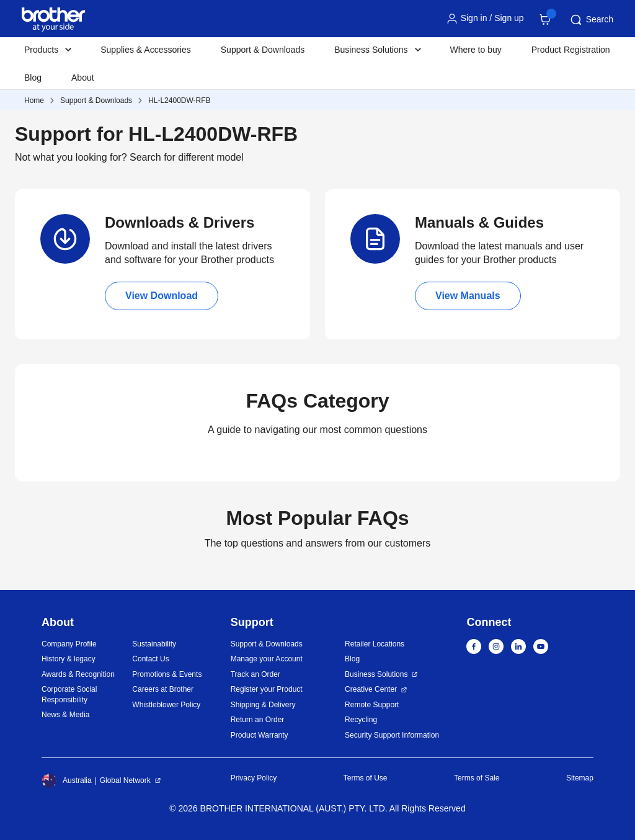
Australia (67, 780)
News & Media (65, 715)
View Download (162, 296)
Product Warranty (260, 735)
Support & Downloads (263, 50)
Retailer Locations (375, 644)
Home (34, 101)
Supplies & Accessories (146, 50)
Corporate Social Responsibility (69, 695)
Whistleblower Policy (166, 705)
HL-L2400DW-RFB (179, 101)
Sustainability (154, 644)
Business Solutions (376, 674)
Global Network (125, 780)
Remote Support (372, 705)
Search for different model (187, 157)
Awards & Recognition (78, 674)
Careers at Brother (163, 689)
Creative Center (371, 689)
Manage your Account (267, 659)
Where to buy (476, 50)
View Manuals (468, 296)
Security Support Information (392, 735)
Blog (33, 78)
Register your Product (267, 689)
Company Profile (69, 644)
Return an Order (258, 720)
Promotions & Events (167, 674)
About (83, 78)
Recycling (361, 720)
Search (591, 20)
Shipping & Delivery (263, 705)
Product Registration (571, 50)
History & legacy (69, 659)
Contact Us (150, 659)
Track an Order (255, 674)
